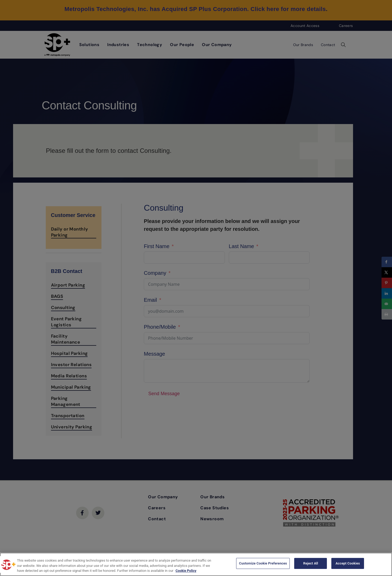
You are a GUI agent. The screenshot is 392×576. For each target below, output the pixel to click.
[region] (196, 564)
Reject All (311, 564)
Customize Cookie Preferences (263, 564)
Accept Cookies (348, 564)
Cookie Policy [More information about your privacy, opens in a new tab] (186, 571)
